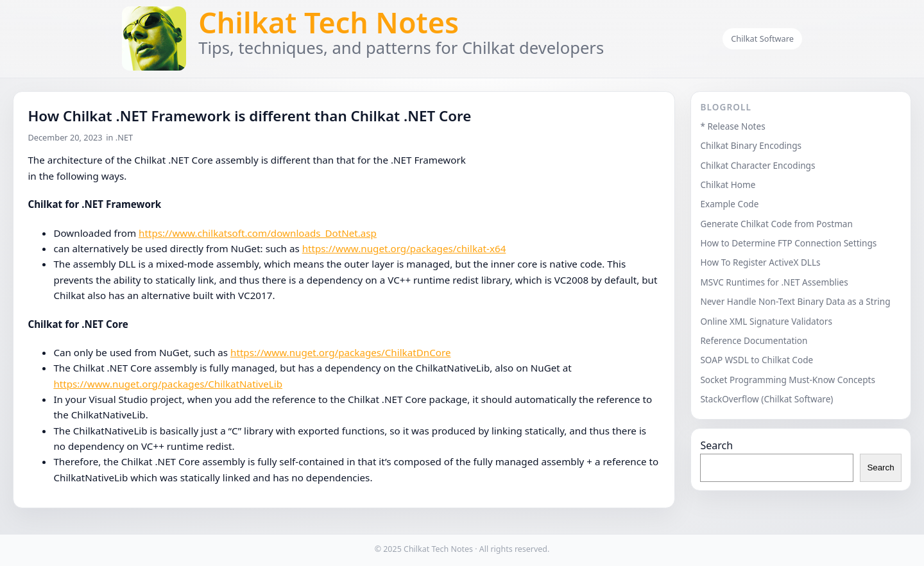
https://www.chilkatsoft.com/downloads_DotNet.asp (258, 233)
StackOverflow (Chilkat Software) (766, 399)
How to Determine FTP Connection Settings (788, 243)
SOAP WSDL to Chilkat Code (757, 360)
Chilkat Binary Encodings (751, 145)
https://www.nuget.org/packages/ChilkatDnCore (340, 352)
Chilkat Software (762, 39)
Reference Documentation (754, 340)
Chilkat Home (728, 184)
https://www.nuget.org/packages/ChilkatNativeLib (168, 384)
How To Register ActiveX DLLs (760, 262)
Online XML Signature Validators (766, 321)
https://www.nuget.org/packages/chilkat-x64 (404, 248)
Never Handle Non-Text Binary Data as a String (795, 301)
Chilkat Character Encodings (757, 165)
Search (716, 445)
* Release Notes (732, 126)
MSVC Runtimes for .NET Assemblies (774, 282)
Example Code (729, 204)
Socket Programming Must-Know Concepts (788, 380)
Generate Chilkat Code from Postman (776, 224)
